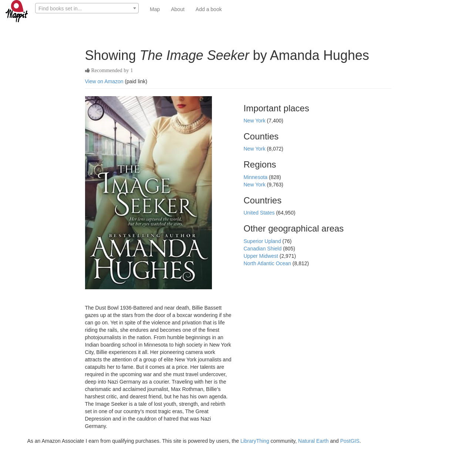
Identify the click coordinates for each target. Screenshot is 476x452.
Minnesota (256, 177)
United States (260, 213)
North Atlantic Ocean (268, 263)
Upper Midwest (262, 256)
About (178, 9)
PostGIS (350, 441)
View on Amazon (104, 81)
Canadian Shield (264, 249)
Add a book (209, 9)
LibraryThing (255, 441)
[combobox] (87, 8)
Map (155, 9)
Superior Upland (263, 241)
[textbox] (87, 9)
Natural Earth (313, 441)
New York (255, 121)
